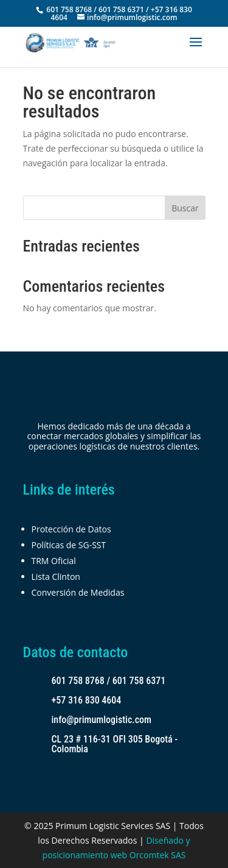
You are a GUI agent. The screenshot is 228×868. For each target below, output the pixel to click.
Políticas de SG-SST (69, 545)
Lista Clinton (56, 577)
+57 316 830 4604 (87, 700)
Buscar (185, 208)
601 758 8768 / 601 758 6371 (109, 681)
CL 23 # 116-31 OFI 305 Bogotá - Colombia (115, 744)
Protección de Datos (71, 529)
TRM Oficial (54, 561)
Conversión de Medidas (78, 592)
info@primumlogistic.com (102, 720)
